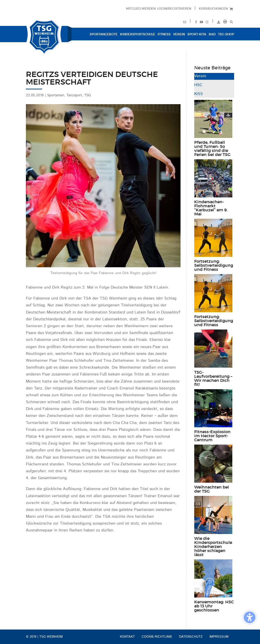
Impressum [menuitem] (219, 637)
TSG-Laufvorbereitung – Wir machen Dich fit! (213, 379)
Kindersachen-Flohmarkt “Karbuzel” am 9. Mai (211, 208)
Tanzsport (74, 95)
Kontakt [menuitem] (127, 637)
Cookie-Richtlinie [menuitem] (157, 637)
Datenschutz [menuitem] (191, 637)
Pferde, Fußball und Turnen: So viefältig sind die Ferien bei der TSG (212, 149)
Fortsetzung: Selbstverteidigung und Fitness (214, 265)
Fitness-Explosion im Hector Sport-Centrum (212, 436)
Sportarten (56, 95)
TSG (88, 95)
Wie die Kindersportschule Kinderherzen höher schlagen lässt (213, 547)
